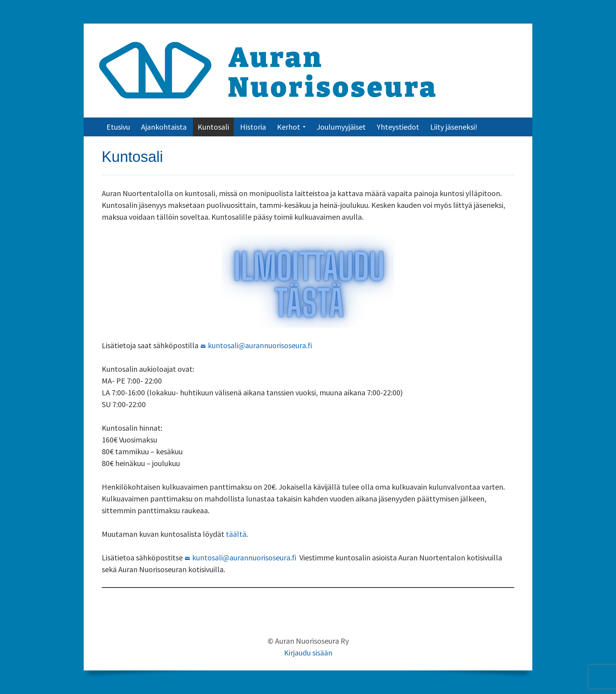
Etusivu (118, 127)
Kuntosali (213, 127)
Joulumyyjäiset (341, 127)
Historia (253, 127)
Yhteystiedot (398, 127)
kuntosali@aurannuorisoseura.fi (260, 345)
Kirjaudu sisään (308, 653)
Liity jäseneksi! (454, 127)
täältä (236, 534)
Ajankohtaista (164, 127)
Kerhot (289, 127)
